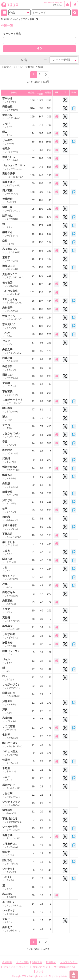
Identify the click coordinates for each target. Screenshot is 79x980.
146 (41, 259)
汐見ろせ (10, 644)
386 (49, 309)
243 (41, 167)
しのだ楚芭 (10, 728)
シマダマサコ (11, 912)
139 (49, 560)
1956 (49, 142)
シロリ (8, 920)
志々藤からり (12, 250)
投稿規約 (51, 962)
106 (41, 309)
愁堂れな (12, 117)
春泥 (10, 443)
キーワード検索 (12, 34)
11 (50, 577)
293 (49, 343)
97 (50, 586)
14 (33, 443)
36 (33, 301)
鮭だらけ (11, 862)
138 (32, 175)
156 (41, 251)
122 (41, 284)
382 (41, 142)
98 (42, 343)
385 (49, 108)
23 (33, 510)
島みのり (10, 895)
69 (50, 552)
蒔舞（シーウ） (11, 652)
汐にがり (10, 502)
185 (41, 217)
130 (41, 276)
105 (49, 184)
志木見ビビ (10, 326)
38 (33, 225)
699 (49, 225)
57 (50, 644)
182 (49, 527)
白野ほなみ (11, 594)
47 (33, 284)
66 (33, 368)
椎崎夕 (11, 150)
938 (41, 108)
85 (33, 142)
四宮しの (11, 376)
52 (42, 519)
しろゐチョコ (11, 845)
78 (33, 619)
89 (42, 368)
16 (33, 259)
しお (7, 569)
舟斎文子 (13, 351)
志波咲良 (10, 719)
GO (40, 48)
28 (33, 334)
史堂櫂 (10, 384)
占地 (8, 585)
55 (33, 267)
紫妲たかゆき (12, 468)
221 (49, 334)
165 (49, 418)
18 (50, 368)
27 (33, 577)
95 (33, 209)
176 (49, 753)
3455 (49, 100)
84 (42, 393)
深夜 (8, 711)
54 (33, 125)
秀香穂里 (11, 108)
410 (49, 426)
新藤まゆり (12, 183)
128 (49, 351)
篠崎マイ (11, 234)
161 (49, 209)
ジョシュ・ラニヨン (14, 167)
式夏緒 (10, 460)
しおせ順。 (12, 795)
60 (50, 468)
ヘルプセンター (69, 962)
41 (50, 284)
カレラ (40, 972)
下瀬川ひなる (13, 820)
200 (41, 192)
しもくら (9, 878)
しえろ (8, 552)
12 (33, 318)
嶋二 (8, 133)
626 (49, 217)
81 (42, 410)
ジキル (8, 661)
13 (33, 661)
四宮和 (11, 518)
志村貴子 (11, 309)
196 (49, 175)
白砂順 (11, 485)
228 (49, 493)
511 (41, 125)
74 (42, 426)
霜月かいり (12, 786)
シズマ (8, 611)
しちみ (8, 334)
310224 (51, 3)
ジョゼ (8, 343)
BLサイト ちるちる (58, 976)
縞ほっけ (10, 560)
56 (33, 234)
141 (49, 678)
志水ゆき (10, 100)
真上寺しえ (13, 903)
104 (41, 318)
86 (50, 292)
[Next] (46, 75)
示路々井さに (11, 527)
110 (41, 292)
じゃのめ (9, 142)
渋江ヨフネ (11, 267)
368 (41, 150)
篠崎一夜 (12, 208)
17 (33, 326)
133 (41, 267)
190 (41, 209)
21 (33, 527)
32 (42, 644)
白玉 (9, 677)
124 (32, 133)
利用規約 (37, 962)
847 (41, 117)
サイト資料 (22, 962)
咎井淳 (11, 761)
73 (50, 711)
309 (49, 117)
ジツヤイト (10, 870)
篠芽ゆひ (10, 812)
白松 (9, 242)
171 (49, 703)
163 (32, 100)
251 (49, 326)
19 (33, 493)
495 (41, 133)
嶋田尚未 (11, 409)
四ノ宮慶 (11, 192)
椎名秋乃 (11, 284)
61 (42, 477)
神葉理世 (10, 200)
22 (33, 167)
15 (33, 393)
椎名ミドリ (11, 577)
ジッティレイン (12, 803)
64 (42, 460)
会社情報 (7, 962)
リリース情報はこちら (64, 967)
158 (32, 192)
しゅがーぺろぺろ (13, 401)
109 (49, 652)
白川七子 (12, 929)
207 (41, 184)
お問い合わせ (40, 967)
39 (42, 619)
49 (50, 669)
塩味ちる (10, 476)
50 (33, 184)
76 (42, 418)
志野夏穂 (10, 602)
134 (49, 544)
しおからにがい (12, 435)
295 (41, 158)
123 (49, 360)
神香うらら (11, 158)
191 (41, 200)
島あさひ (10, 368)
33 (50, 820)
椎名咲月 (11, 451)
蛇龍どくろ (13, 318)
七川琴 (11, 736)
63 (42, 468)
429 (49, 259)
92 (33, 242)
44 (33, 468)
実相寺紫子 (14, 175)
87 (33, 150)
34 (42, 627)
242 (41, 175)
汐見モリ (10, 703)
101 (32, 292)
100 (41, 334)
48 (42, 544)
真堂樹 (12, 619)
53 (33, 451)
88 (42, 376)
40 (33, 535)
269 (49, 150)
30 (33, 644)
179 (41, 225)
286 (49, 435)
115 (49, 276)
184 (49, 242)
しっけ (8, 125)
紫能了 (11, 259)
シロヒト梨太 (11, 753)
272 (49, 460)
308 (49, 267)
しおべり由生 (12, 292)
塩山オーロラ (13, 744)
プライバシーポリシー (16, 967)
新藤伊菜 (11, 493)
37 (33, 343)
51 (61, 3)
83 (42, 401)
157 (41, 242)
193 (49, 192)
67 (33, 200)
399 (32, 117)
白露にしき (12, 694)
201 (49, 611)
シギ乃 (8, 426)
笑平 (10, 510)
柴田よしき (11, 544)
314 (32, 108)
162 (41, 234)
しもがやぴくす (12, 686)
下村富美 (11, 393)
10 (33, 351)
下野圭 (10, 770)
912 (49, 133)
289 (49, 251)
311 (49, 443)
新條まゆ (12, 837)
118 (49, 502)
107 (32, 158)
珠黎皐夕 (12, 627)
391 (49, 401)
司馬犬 (9, 853)
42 (42, 594)
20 (33, 309)
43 (50, 200)
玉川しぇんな (13, 301)
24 (33, 276)
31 (33, 360)
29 (33, 435)
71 (50, 854)
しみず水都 (11, 636)
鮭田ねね (11, 217)
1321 (40, 100)
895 (49, 167)
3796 (49, 125)
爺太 (8, 418)
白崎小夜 (11, 359)
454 (49, 301)
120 (49, 736)
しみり (8, 778)
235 (49, 376)
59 (42, 493)
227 (49, 594)
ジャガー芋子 (12, 828)
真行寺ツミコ (14, 276)
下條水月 (13, 535)
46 (42, 577)
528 (49, 234)
